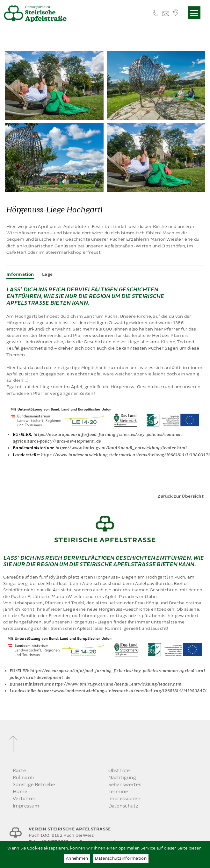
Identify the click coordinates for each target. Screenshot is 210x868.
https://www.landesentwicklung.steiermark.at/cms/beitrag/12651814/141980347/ (122, 690)
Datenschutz (123, 806)
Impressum (26, 806)
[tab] (20, 274)
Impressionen (124, 799)
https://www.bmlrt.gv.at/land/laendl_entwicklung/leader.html (121, 448)
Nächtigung (122, 778)
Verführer (24, 799)
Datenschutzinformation (121, 858)
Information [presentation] (20, 274)
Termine (118, 792)
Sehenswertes (125, 785)
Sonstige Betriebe (34, 785)
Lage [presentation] (47, 274)
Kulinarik (24, 778)
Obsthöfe (119, 771)
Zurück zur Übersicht (181, 496)
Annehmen (77, 858)
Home (20, 792)
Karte (19, 771)
